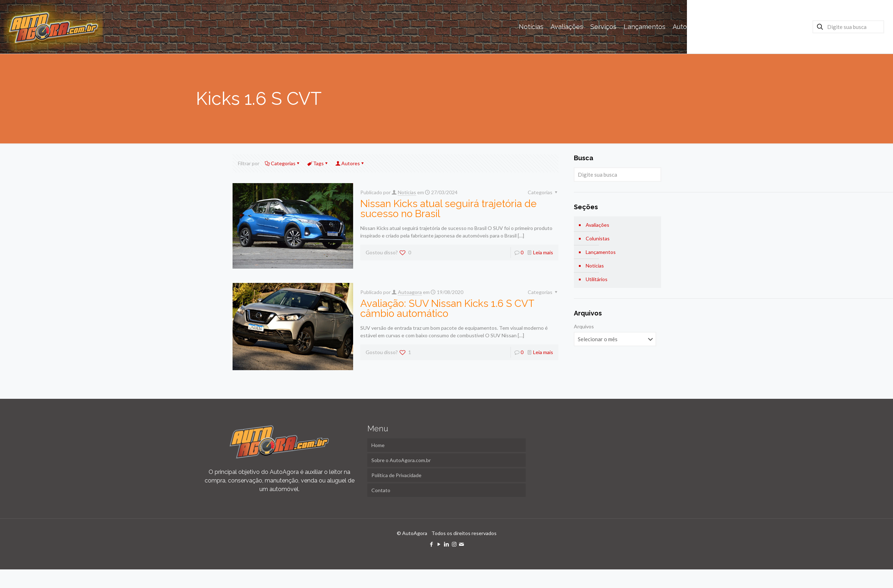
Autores (350, 163)
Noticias (407, 192)
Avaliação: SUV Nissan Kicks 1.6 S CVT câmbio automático (447, 308)
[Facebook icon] (432, 544)
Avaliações (597, 225)
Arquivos (584, 326)
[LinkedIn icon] (447, 544)
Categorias (283, 163)
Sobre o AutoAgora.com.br (401, 460)
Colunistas (598, 238)
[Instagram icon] (454, 544)
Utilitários (597, 279)
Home (378, 445)
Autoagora (410, 292)
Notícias (595, 266)
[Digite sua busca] (848, 27)
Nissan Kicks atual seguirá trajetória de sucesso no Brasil (448, 209)
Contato (381, 490)
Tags (318, 163)
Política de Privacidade (396, 475)
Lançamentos (601, 252)
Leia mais (543, 252)
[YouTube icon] (439, 544)
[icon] (462, 544)
